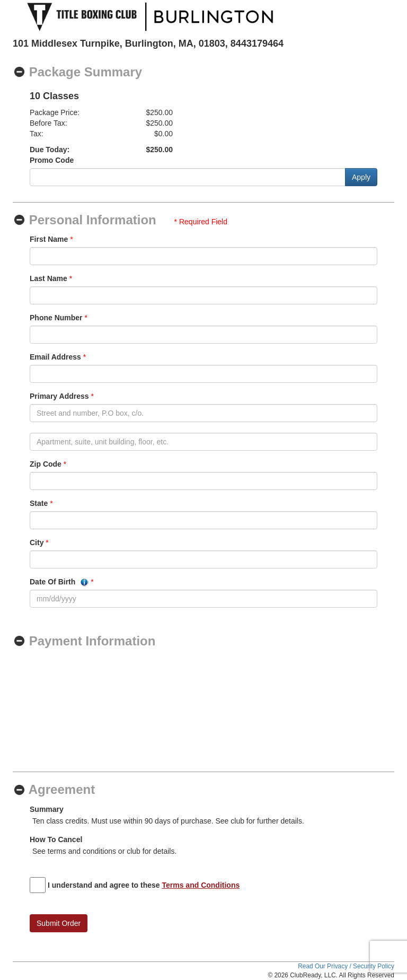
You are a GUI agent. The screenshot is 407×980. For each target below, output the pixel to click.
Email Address (55, 357)
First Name (49, 239)
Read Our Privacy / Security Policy (346, 966)
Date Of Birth (59, 582)
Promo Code (52, 160)
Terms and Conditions (201, 885)
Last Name (48, 278)
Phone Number (56, 318)
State (39, 503)
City (37, 542)
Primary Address (59, 396)
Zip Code (46, 464)
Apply (361, 177)
